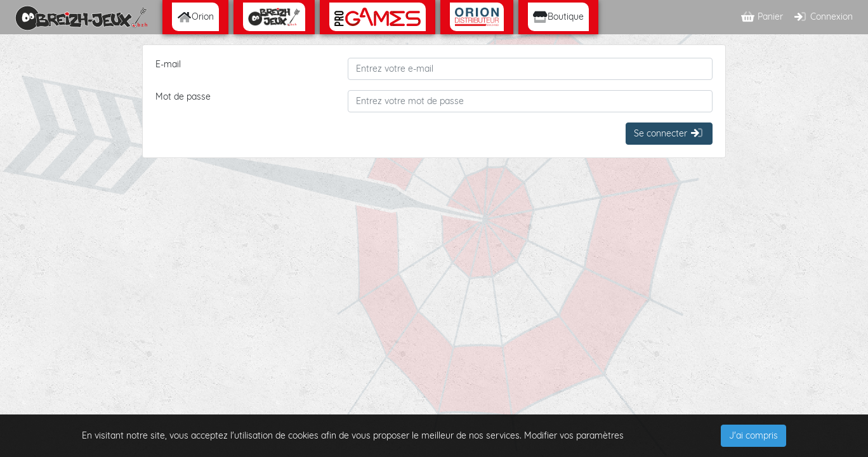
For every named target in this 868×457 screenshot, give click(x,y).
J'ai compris (753, 435)
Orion (195, 17)
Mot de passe (183, 96)
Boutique (558, 17)
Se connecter (669, 133)
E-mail (168, 64)
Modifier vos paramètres (574, 435)
